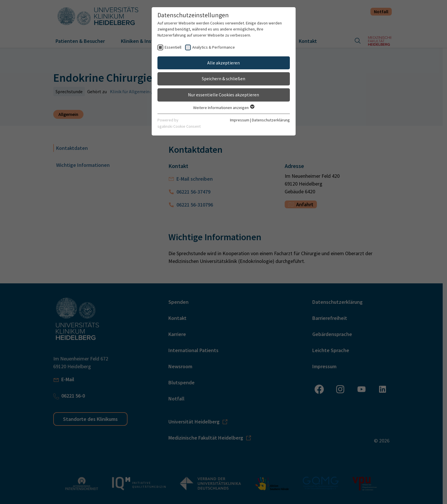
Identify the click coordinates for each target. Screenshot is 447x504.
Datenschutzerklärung (271, 120)
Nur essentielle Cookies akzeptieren (223, 95)
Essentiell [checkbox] (173, 47)
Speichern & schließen (223, 79)
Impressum (240, 120)
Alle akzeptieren (223, 63)
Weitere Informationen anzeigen (223, 108)
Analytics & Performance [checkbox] (214, 47)
